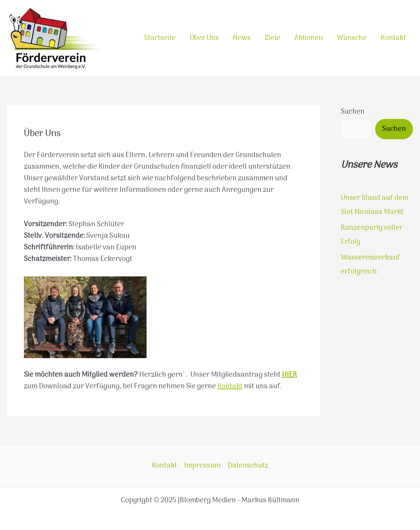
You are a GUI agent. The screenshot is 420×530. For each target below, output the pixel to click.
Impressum (202, 466)
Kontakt (393, 38)
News (242, 38)
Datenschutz (248, 466)
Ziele (273, 38)
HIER (289, 375)
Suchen (353, 112)
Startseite (160, 38)
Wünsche (352, 38)
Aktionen (309, 38)
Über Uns (204, 38)
